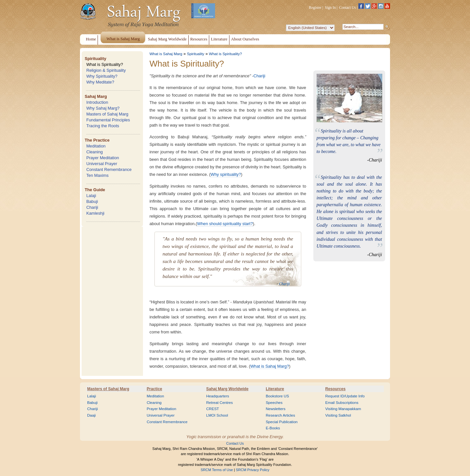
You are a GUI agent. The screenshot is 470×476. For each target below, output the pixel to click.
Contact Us (348, 8)
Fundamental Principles (108, 120)
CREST (213, 409)
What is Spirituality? (104, 64)
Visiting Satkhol (338, 415)
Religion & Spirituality (106, 70)
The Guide (95, 190)
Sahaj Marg (96, 96)
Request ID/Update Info (345, 396)
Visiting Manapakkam (343, 409)
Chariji (92, 207)
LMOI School (217, 415)
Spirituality (95, 59)
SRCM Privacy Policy (253, 470)
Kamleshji (95, 213)
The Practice (97, 140)
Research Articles (280, 415)
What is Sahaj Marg (166, 54)
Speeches (274, 403)
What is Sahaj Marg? (270, 366)
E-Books (273, 428)
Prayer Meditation (102, 158)
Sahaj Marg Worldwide (227, 389)
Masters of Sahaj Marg (107, 114)
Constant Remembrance (109, 169)
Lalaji (91, 196)
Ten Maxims (97, 175)
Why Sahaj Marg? (103, 108)
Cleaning (94, 152)
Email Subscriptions (342, 403)
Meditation (96, 146)
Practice (154, 389)
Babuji (92, 201)
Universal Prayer (102, 164)
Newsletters (275, 409)
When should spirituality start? (225, 224)
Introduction (97, 102)
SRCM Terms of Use (217, 470)
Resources (336, 389)
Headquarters (218, 396)
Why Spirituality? (102, 76)
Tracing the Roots (103, 126)
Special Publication (282, 422)
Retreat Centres (220, 403)
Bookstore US (277, 396)
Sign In (330, 8)
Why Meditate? (100, 82)
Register (315, 8)
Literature (275, 389)
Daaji (91, 415)
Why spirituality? (226, 174)
